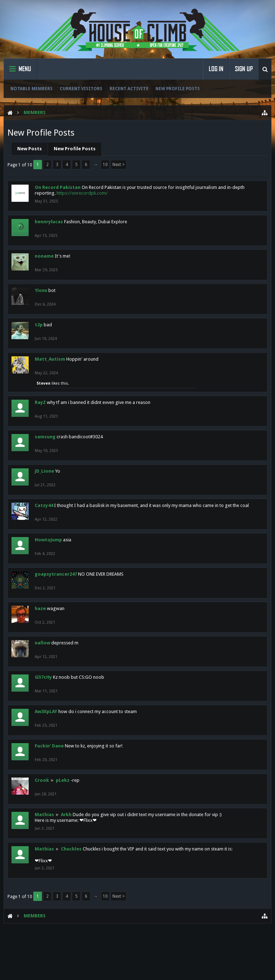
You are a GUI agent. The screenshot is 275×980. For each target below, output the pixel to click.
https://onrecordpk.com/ (82, 193)
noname (44, 256)
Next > (119, 165)
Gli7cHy (43, 677)
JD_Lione (44, 471)
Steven (44, 383)
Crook (42, 780)
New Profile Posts (178, 89)
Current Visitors (81, 89)
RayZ (40, 402)
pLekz (63, 780)
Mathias (44, 815)
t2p (39, 325)
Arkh (66, 815)
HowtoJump (48, 540)
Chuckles (71, 849)
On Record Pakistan (58, 187)
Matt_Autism (50, 359)
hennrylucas (49, 222)
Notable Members (32, 89)
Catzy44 (44, 505)
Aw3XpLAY (46, 711)
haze (40, 608)
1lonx (41, 290)
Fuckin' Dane (49, 746)
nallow (42, 643)
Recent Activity (129, 89)
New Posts (30, 149)
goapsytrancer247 (56, 574)
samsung (45, 437)
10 (105, 165)
